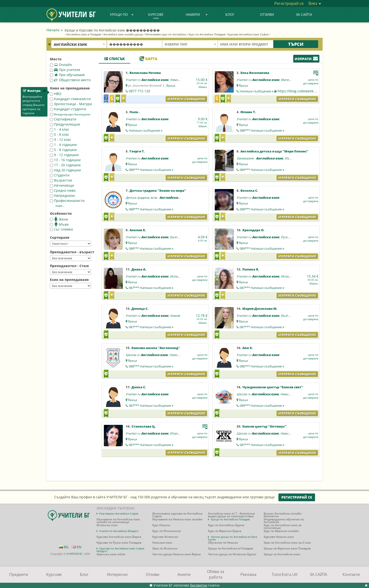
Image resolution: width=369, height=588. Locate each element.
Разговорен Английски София (119, 513)
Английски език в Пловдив (84, 34)
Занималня (245, 158)
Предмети (19, 574)
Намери (197, 14)
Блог (230, 14)
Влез (315, 3)
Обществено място (70, 80)
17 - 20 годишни (65, 165)
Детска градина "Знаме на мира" (158, 191)
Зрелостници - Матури (71, 104)
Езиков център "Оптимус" (264, 426)
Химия (175, 316)
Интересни (117, 574)
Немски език (180, 80)
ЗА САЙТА (304, 14)
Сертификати (63, 119)
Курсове (156, 16)
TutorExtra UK (285, 574)
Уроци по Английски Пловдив (230, 519)
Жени (59, 219)
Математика (290, 80)
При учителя (65, 70)
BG (64, 547)
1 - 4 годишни (63, 145)
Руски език (289, 237)
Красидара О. (253, 230)
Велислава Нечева (145, 73)
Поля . (135, 112)
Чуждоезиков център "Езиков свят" (273, 387)
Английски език (155, 80)
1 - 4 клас (60, 129)
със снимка (61, 229)
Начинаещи (62, 185)
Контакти (351, 574)
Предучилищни (65, 124)
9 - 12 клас (61, 139)
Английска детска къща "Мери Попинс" (274, 151)
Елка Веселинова (255, 73)
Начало (53, 30)
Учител (131, 80)
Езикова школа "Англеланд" (156, 348)
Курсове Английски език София (248, 34)
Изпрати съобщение (186, 99)
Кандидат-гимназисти (70, 99)
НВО (56, 94)
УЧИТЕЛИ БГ (74, 554)
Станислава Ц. (144, 426)
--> (70, 244)
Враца (171, 85)
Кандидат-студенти (68, 109)
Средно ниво (63, 190)
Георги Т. (137, 151)
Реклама (248, 574)
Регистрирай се (289, 3)
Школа (131, 355)
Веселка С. (249, 191)
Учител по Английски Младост (119, 531)
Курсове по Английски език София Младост (120, 550)
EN (77, 547)
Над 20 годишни (65, 170)
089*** (262, 170)
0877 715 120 (139, 91)
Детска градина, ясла (141, 198)
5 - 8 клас (60, 134)
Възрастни (61, 180)
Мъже (59, 224)
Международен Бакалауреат (70, 114)
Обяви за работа (216, 574)
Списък (115, 59)
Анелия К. (138, 230)
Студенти (60, 175)
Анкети (184, 574)
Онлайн (61, 65)
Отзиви (267, 14)
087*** (151, 288)
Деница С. (140, 309)
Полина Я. (251, 269)
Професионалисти (67, 201)
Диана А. (139, 269)
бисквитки (199, 585)
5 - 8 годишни (63, 150)
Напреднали (62, 195)
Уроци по (122, 14)
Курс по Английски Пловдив (207, 34)
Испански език (181, 276)
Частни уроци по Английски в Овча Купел (233, 538)
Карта (148, 59)
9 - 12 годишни (64, 155)
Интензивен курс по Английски (166, 34)
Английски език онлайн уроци (123, 34)
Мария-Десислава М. (260, 309)
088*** (262, 130)
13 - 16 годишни (65, 160)
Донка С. (139, 387)
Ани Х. (248, 348)
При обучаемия (67, 75)
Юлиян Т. (248, 112)
